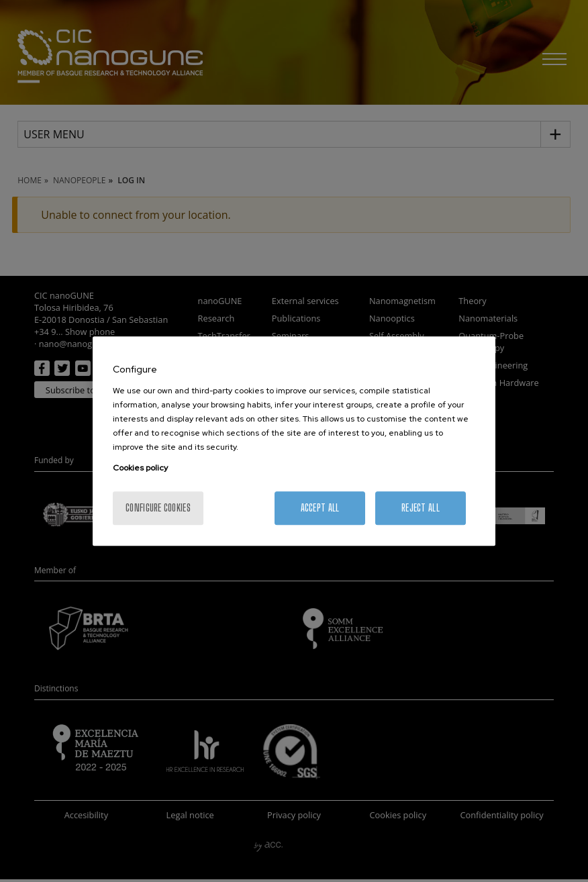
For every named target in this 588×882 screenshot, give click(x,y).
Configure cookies (158, 508)
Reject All (421, 508)
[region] (294, 441)
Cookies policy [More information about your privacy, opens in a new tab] (140, 468)
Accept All (320, 508)
